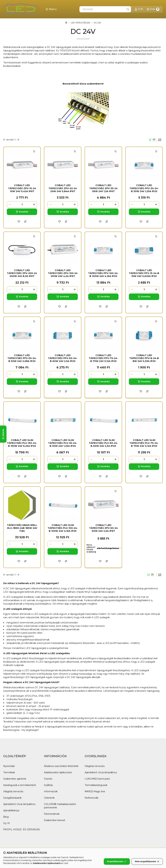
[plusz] (34, 204)
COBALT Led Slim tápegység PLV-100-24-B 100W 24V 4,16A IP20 (63, 528)
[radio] (154, 140)
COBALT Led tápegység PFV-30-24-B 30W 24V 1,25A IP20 (144, 188)
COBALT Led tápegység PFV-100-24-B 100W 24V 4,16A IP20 (103, 273)
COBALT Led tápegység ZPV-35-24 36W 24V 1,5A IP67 (103, 188)
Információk (51, 791)
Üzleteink (49, 798)
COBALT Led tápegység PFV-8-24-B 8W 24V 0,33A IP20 (144, 358)
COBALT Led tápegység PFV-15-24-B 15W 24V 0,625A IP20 (144, 273)
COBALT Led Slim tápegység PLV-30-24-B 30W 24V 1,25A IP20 (63, 443)
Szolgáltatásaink (12, 798)
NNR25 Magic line (95, 791)
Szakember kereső (55, 820)
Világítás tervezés (13, 791)
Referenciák (91, 798)
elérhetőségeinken (108, 548)
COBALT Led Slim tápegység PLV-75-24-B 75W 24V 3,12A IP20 (144, 443)
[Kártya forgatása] (34, 151)
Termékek (9, 772)
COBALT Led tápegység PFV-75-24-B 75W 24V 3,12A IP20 (103, 358)
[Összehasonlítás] (25, 222)
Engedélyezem (117, 861)
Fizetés (48, 779)
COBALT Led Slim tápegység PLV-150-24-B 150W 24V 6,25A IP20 (22, 443)
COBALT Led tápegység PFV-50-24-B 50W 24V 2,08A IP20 (22, 358)
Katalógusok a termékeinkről (20, 785)
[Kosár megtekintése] (153, 9)
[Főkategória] (66, 23)
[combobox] (105, 9)
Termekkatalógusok (96, 785)
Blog (6, 817)
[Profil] (139, 9)
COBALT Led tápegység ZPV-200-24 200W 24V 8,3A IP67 (22, 273)
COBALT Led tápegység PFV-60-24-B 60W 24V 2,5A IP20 (63, 358)
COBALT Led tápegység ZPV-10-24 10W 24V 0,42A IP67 (22, 188)
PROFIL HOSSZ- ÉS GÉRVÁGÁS (22, 829)
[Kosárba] (22, 212)
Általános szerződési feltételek (61, 766)
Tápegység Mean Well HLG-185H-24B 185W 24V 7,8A (22, 528)
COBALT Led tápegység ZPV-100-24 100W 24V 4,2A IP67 (63, 273)
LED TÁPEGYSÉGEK (80, 23)
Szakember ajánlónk (15, 779)
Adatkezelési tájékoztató (58, 772)
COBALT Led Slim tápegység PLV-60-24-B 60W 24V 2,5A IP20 (103, 443)
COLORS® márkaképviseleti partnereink (60, 806)
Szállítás (48, 785)
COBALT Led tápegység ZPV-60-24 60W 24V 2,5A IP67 (103, 528)
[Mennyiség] (22, 204)
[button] (51, 9)
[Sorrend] (160, 140)
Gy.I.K (6, 823)
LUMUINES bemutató (97, 779)
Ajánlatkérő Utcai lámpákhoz (19, 804)
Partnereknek (52, 814)
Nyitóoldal (9, 766)
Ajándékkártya (11, 810)
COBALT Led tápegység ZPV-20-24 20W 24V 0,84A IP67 (63, 188)
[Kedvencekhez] (19, 222)
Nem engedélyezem (147, 861)
